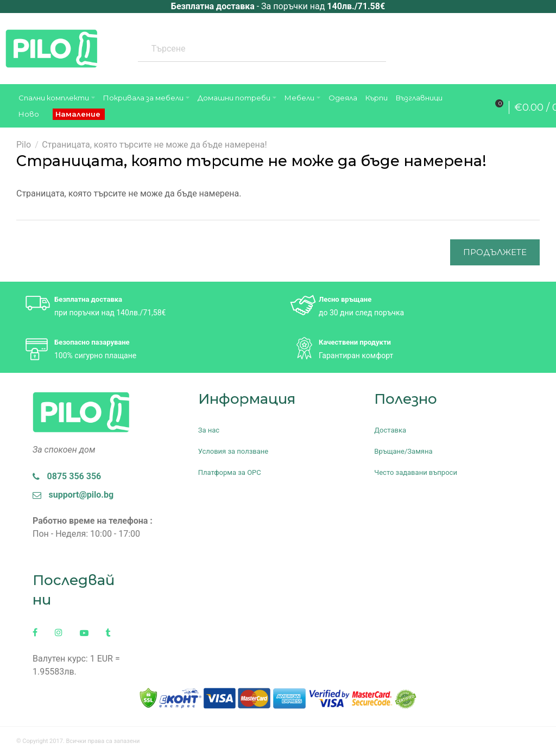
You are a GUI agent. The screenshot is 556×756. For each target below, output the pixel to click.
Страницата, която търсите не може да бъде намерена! (154, 145)
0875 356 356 (67, 476)
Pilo (24, 145)
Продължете (495, 252)
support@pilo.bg (73, 495)
